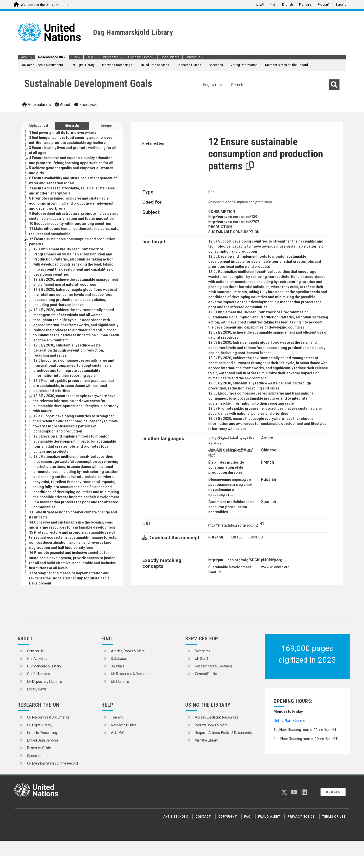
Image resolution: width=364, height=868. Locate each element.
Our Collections (38, 674)
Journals (118, 666)
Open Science (170, 57)
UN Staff (201, 659)
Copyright (228, 817)
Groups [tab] (106, 126)
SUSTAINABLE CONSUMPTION (234, 232)
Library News (37, 689)
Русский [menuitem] (324, 5)
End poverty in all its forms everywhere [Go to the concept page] (63, 133)
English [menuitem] (287, 5)
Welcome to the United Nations (44, 5)
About (27, 57)
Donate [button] (333, 792)
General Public (206, 674)
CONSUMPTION (222, 212)
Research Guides (189, 65)
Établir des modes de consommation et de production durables (226, 467)
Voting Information (244, 65)
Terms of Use (334, 817)
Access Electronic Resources (217, 717)
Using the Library (141, 57)
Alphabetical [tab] (38, 126)
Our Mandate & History (44, 666)
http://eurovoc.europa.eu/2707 (234, 222)
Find (76, 57)
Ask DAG (118, 733)
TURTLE (236, 537)
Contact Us (194, 57)
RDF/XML (216, 537)
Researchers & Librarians (214, 666)
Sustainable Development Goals (88, 84)
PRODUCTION (220, 227)
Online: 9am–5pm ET (290, 721)
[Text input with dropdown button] (278, 85)
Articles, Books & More (128, 651)
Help (91, 57)
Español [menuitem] (342, 5)
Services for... (112, 57)
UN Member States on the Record (52, 763)
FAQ (247, 817)
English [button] (212, 85)
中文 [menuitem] (273, 5)
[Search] (334, 85)
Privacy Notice (301, 817)
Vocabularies (37, 105)
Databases (119, 659)
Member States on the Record (287, 65)
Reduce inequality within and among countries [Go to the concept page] (70, 224)
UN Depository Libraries (44, 682)
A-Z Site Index (176, 817)
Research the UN (52, 57)
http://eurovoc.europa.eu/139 (233, 217)
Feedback (86, 105)
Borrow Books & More (211, 725)
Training (117, 717)
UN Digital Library (83, 65)
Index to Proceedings (117, 65)
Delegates (203, 651)
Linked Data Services (154, 65)
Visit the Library (206, 740)
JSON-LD (255, 537)
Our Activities (37, 659)
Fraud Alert (269, 817)
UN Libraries (120, 682)
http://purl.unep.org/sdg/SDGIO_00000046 (243, 560)
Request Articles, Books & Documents (223, 733)
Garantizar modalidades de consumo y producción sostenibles (231, 507)
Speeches (216, 65)
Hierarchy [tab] (72, 126)
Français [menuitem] (305, 5)
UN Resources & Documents (42, 65)
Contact (203, 817)
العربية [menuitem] (259, 5)
